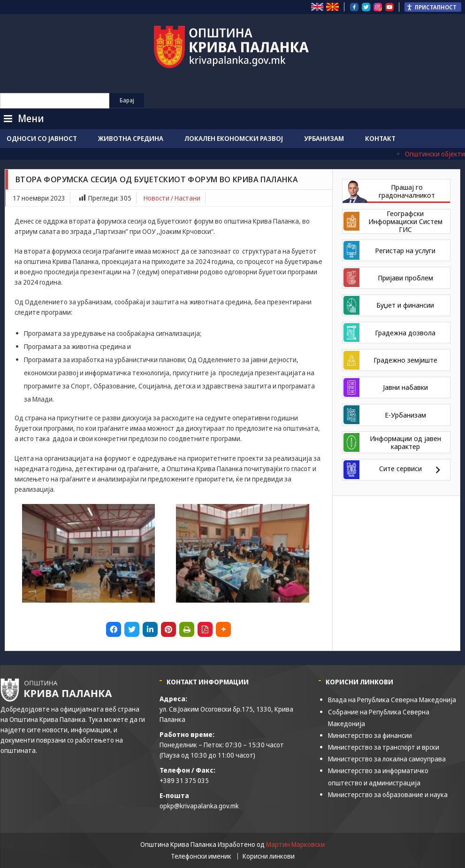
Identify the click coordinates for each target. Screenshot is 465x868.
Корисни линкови (269, 856)
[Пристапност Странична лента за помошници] (433, 7)
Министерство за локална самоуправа (387, 759)
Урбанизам (324, 138)
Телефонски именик (201, 856)
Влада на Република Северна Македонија (392, 700)
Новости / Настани (172, 198)
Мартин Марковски (295, 844)
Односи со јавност (42, 138)
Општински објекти (435, 154)
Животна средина (131, 138)
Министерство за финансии (370, 735)
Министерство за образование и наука (388, 794)
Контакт (380, 138)
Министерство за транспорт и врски (384, 747)
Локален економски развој (234, 138)
